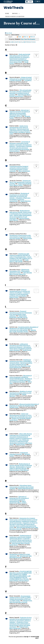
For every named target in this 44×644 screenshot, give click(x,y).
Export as (8, 35)
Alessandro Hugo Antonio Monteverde (20, 367)
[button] (10, 37)
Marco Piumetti (14, 274)
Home (7, 14)
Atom (19, 37)
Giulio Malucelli (14, 220)
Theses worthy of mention (15, 17)
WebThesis (14, 8)
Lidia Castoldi (19, 261)
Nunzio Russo (19, 96)
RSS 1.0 (25, 37)
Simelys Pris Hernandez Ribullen (21, 418)
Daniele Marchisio (26, 201)
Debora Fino (22, 274)
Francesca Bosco (14, 151)
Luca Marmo (28, 80)
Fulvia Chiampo (14, 581)
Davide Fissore (27, 350)
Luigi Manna (21, 132)
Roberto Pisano (27, 238)
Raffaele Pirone (14, 407)
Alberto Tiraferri (18, 185)
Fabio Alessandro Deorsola (21, 557)
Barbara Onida (13, 132)
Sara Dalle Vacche (22, 317)
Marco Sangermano (24, 171)
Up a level (8, 33)
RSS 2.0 (32, 37)
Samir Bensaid (22, 95)
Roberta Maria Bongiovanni (26, 488)
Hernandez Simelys (22, 332)
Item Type (24, 39)
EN (38, 1)
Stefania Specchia (15, 366)
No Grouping (31, 39)
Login (30, 2)
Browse (15, 14)
